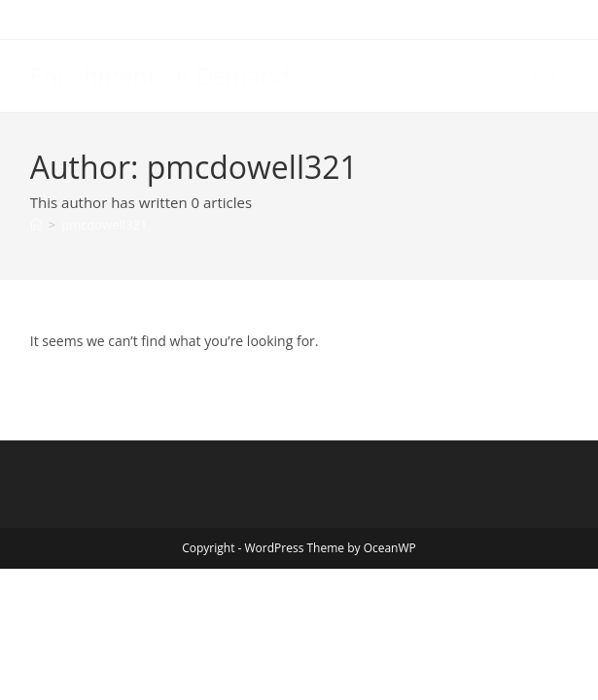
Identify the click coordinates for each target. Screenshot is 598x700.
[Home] (36, 225)
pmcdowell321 (104, 225)
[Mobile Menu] (543, 76)
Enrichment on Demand (160, 75)
